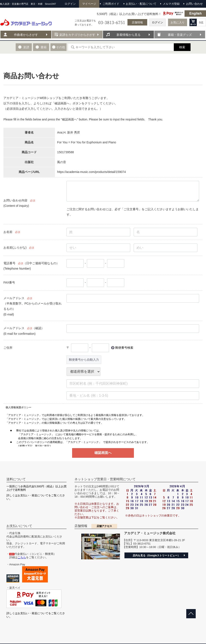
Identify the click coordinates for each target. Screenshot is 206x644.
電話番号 (9, 263)
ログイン (158, 22)
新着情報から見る (129, 35)
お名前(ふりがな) (15, 248)
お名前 (8, 232)
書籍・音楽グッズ (180, 35)
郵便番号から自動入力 (84, 360)
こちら (22, 557)
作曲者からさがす (26, 35)
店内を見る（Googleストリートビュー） (156, 555)
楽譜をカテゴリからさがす (77, 35)
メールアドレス (14, 298)
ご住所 (8, 348)
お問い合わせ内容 (15, 200)
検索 (182, 47)
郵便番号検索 (124, 348)
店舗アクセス (104, 526)
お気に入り (178, 22)
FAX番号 (9, 282)
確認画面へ (103, 453)
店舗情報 (137, 22)
